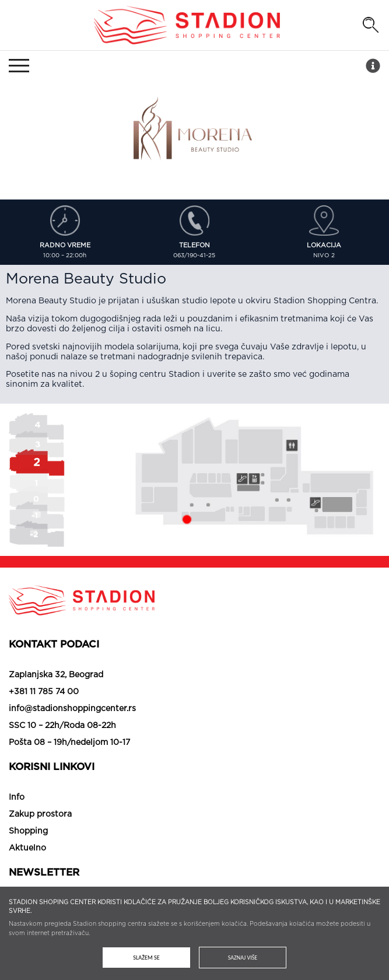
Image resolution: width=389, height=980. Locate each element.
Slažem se (146, 958)
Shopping (28, 831)
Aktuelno (27, 848)
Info (17, 797)
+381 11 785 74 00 (44, 692)
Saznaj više (243, 958)
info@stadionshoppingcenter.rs (72, 709)
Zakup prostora (40, 814)
